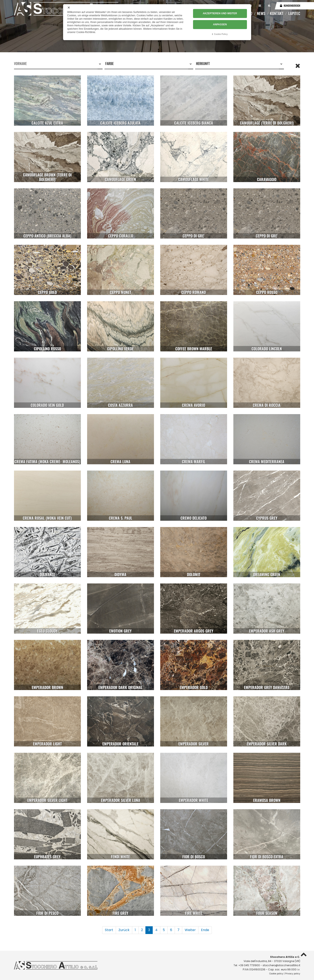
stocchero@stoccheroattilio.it (281, 965)
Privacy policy (293, 974)
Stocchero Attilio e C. (285, 957)
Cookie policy (276, 974)
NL (269, 6)
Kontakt (277, 13)
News (261, 13)
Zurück (124, 930)
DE (260, 6)
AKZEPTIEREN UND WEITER (220, 14)
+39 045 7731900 (249, 965)
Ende (205, 930)
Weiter (190, 930)
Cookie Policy (221, 34)
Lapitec (294, 13)
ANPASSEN (220, 24)
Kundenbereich (292, 6)
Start (109, 930)
